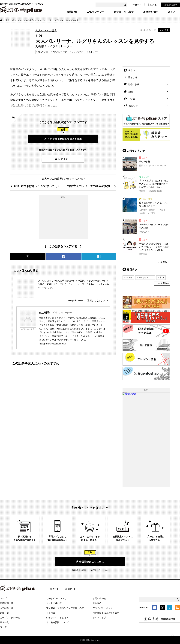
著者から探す (151, 12)
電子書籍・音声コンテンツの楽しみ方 (65, 608)
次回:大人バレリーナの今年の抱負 (88, 186)
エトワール (94, 52)
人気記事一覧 (7, 608)
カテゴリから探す (124, 12)
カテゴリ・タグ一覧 (10, 618)
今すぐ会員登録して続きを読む (63, 139)
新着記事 (72, 12)
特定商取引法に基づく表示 (106, 613)
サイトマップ (99, 618)
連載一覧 (4, 613)
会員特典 (51, 613)
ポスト (164, 30)
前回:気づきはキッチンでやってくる (37, 186)
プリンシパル (78, 52)
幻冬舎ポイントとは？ (57, 618)
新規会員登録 (171, 5)
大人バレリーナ (60, 52)
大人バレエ (43, 52)
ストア (171, 12)
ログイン (153, 5)
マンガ (132, 99)
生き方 (132, 70)
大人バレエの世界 (25, 20)
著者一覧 (4, 622)
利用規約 (97, 603)
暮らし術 (10, 20)
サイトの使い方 (54, 603)
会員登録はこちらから (90, 562)
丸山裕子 (44, 312)
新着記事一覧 (7, 603)
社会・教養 (134, 84)
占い (162, 278)
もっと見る (162, 262)
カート (137, 5)
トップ (3, 598)
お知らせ (133, 106)
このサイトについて (56, 598)
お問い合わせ (99, 598)
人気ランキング (96, 12)
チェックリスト (146, 278)
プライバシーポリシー (104, 608)
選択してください (96, 300)
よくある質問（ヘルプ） (58, 622)
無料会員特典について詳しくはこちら (91, 570)
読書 (131, 92)
